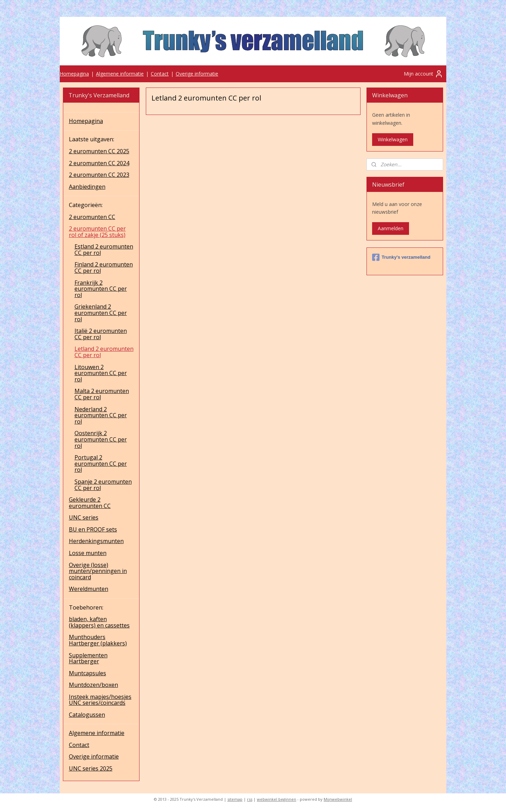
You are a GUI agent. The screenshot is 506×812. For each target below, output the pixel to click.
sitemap (235, 799)
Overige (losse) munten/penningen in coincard (98, 571)
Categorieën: (86, 205)
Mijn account (423, 74)
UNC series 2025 (91, 768)
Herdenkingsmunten (96, 541)
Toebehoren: (86, 607)
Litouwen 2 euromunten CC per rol (101, 373)
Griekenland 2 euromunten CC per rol (101, 313)
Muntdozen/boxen (93, 685)
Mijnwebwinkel (338, 799)
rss (250, 799)
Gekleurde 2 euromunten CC (90, 503)
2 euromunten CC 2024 (99, 163)
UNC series (84, 517)
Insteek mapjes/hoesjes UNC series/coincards (100, 700)
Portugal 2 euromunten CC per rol (101, 463)
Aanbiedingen (87, 187)
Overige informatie (197, 74)
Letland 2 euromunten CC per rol (104, 352)
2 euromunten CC (92, 217)
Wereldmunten (89, 589)
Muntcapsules (87, 673)
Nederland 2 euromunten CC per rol (101, 415)
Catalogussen (87, 715)
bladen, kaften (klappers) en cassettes (99, 622)
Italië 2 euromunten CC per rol (101, 334)
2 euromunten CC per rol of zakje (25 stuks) (97, 232)
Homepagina (74, 74)
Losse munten (88, 553)
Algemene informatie (120, 74)
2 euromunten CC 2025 (99, 151)
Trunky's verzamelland (401, 257)
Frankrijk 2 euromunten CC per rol (101, 289)
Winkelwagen (393, 139)
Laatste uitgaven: (92, 139)
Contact (160, 74)
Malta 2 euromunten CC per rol (102, 394)
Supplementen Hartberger (88, 658)
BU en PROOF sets (93, 529)
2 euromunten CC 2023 (99, 175)
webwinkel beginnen (277, 799)
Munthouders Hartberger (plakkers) (98, 640)
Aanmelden (391, 228)
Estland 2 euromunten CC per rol (104, 250)
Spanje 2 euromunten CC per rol (103, 485)
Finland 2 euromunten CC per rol (104, 268)
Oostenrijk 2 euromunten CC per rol (101, 439)
